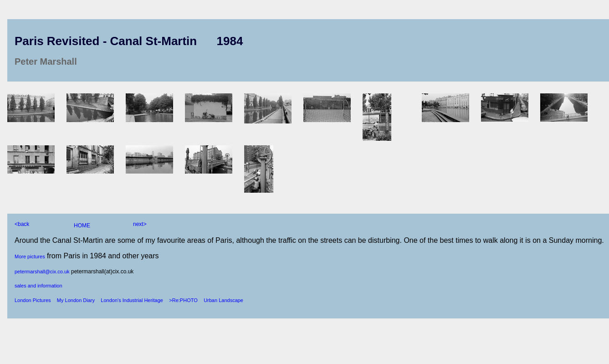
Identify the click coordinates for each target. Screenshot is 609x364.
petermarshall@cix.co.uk (42, 272)
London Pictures (33, 300)
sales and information (38, 286)
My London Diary (76, 300)
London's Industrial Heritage (132, 300)
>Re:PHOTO (183, 300)
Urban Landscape (223, 300)
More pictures (30, 256)
